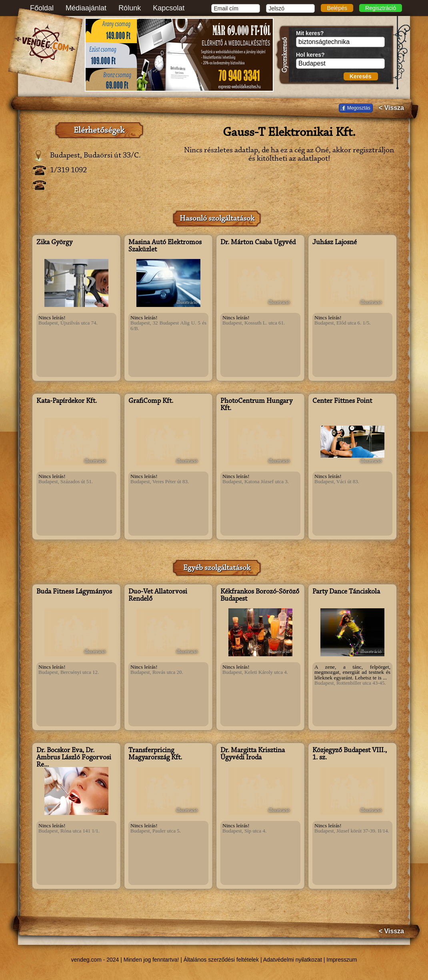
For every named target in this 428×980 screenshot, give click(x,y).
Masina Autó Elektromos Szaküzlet (165, 246)
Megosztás (359, 108)
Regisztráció (381, 8)
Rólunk (130, 8)
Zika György (54, 243)
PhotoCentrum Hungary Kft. (256, 405)
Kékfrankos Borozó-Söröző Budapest (260, 596)
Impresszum (342, 960)
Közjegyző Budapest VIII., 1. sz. (350, 754)
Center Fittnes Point (342, 401)
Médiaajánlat (86, 8)
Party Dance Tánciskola (346, 592)
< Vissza (391, 108)
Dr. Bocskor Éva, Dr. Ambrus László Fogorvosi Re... (74, 758)
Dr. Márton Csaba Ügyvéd (258, 243)
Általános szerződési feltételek (221, 960)
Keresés (361, 76)
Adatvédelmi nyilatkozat (293, 960)
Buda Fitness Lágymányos (74, 592)
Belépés (337, 8)
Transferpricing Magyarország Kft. (155, 754)
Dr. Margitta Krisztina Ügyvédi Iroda (253, 754)
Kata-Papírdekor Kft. (67, 401)
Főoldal (42, 8)
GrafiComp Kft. (151, 401)
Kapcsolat (169, 8)
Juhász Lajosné (335, 243)
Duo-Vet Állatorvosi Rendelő (158, 596)
